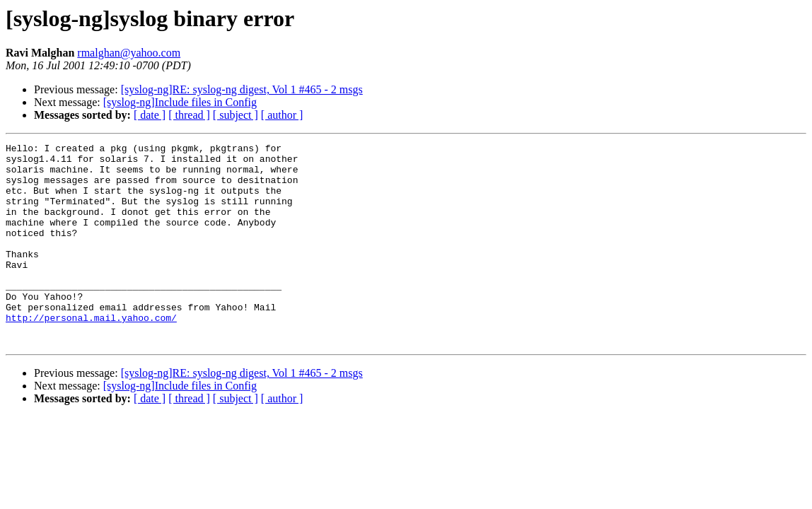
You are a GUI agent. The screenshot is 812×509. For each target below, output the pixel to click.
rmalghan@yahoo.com (129, 53)
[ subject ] (236, 115)
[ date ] (150, 115)
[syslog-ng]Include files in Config (180, 102)
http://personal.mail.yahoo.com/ (91, 353)
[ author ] (282, 115)
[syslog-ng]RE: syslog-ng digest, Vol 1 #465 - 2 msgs (242, 89)
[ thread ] (189, 115)
